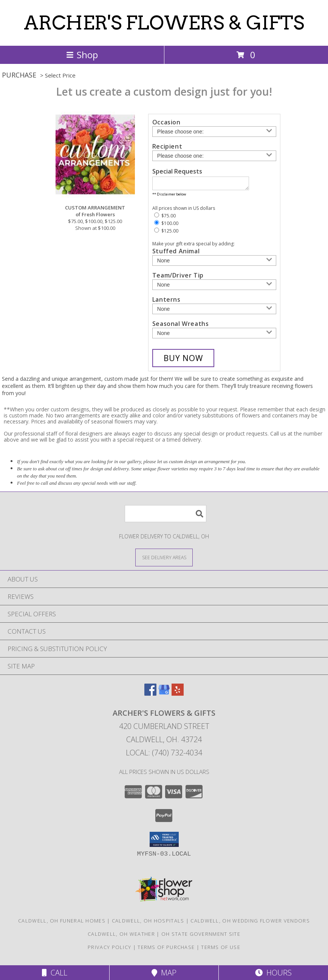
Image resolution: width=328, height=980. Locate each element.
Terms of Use (221, 949)
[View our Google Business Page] (164, 695)
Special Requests (177, 171)
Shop (82, 55)
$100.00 (166, 226)
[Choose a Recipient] (214, 156)
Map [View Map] (164, 973)
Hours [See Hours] (273, 973)
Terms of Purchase (166, 949)
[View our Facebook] (150, 695)
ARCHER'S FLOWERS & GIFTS (164, 23)
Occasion (166, 122)
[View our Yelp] (178, 695)
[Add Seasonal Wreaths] (214, 335)
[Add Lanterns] (214, 311)
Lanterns (166, 302)
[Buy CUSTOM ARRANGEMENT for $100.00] (183, 360)
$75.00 (165, 218)
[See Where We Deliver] (164, 559)
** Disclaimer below (169, 196)
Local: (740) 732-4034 (164, 755)
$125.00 (166, 233)
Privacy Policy (109, 949)
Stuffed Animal (176, 253)
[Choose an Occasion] (214, 132)
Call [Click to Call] (55, 973)
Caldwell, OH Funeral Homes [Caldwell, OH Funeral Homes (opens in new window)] (62, 923)
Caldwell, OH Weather (121, 936)
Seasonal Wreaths (181, 326)
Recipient (167, 146)
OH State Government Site (201, 936)
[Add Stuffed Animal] (214, 263)
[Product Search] (166, 516)
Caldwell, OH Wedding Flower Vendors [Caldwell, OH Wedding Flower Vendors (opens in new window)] (250, 923)
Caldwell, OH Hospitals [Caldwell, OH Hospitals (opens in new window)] (148, 923)
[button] (164, 842)
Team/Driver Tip (178, 278)
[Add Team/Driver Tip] (214, 287)
